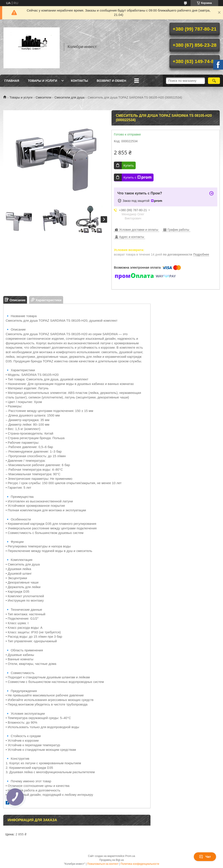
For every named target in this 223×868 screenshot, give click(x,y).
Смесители (44, 97)
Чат (205, 857)
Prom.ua (130, 856)
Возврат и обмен (111, 81)
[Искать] (214, 81)
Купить (129, 165)
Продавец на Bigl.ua (111, 860)
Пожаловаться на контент (103, 864)
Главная (12, 81)
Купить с (138, 177)
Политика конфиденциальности (140, 864)
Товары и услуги (43, 81)
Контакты (79, 81)
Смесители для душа (69, 97)
